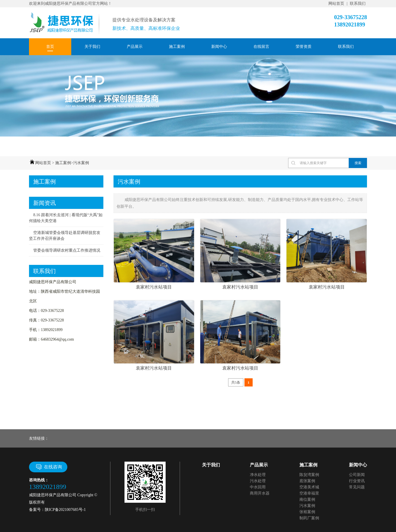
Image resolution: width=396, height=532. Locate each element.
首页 (50, 47)
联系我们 (358, 4)
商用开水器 (260, 493)
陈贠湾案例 (309, 475)
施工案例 (177, 47)
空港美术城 (309, 487)
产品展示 (135, 47)
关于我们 (92, 47)
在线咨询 (48, 467)
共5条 (236, 382)
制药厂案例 (309, 518)
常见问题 (357, 487)
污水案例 (81, 163)
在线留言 (261, 47)
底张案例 (307, 481)
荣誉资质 (304, 47)
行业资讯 (357, 481)
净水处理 (258, 475)
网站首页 (336, 4)
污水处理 (258, 481)
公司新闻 (357, 475)
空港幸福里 (309, 493)
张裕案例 (307, 512)
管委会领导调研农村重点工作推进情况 (67, 250)
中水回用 (258, 487)
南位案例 (307, 499)
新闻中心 (219, 47)
